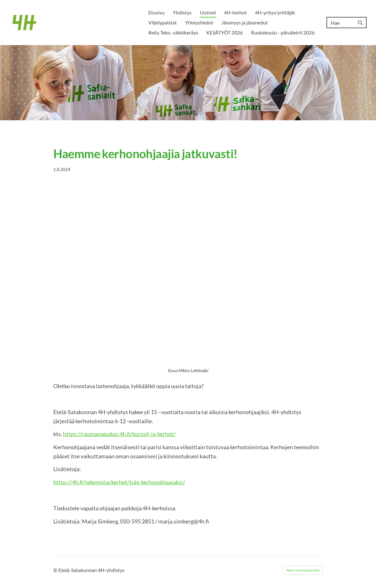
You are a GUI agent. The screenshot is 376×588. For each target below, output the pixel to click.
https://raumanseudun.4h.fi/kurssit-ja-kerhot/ (119, 434)
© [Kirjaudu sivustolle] (56, 570)
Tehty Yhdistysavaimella (303, 570)
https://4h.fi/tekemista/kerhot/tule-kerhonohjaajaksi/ (119, 482)
